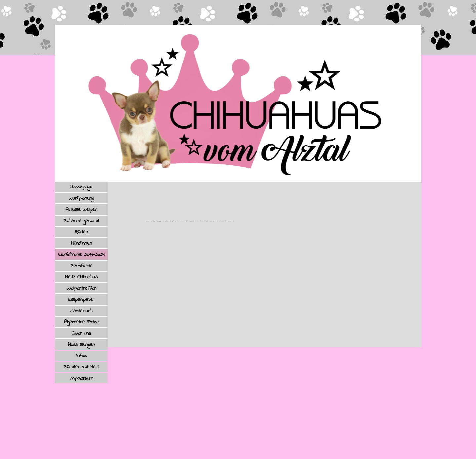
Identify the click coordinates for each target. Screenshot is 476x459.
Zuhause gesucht (81, 221)
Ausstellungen (81, 345)
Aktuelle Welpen (81, 210)
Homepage (81, 187)
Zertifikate (81, 266)
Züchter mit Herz (81, 367)
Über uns (81, 333)
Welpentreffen (81, 288)
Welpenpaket (81, 300)
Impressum (81, 378)
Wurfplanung (81, 198)
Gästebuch (81, 311)
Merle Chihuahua (81, 277)
